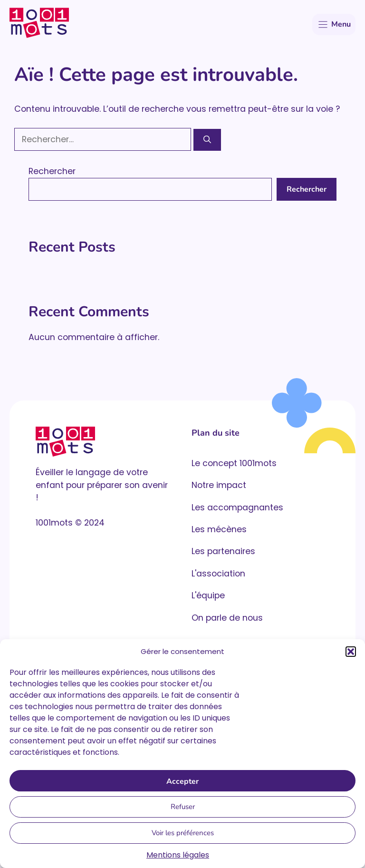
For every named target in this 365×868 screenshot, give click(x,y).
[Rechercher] (207, 140)
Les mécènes (219, 529)
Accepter (182, 781)
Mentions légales (178, 855)
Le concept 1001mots (234, 463)
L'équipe (208, 595)
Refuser (183, 807)
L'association (218, 574)
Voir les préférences (183, 833)
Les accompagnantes (237, 507)
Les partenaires (223, 551)
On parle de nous (227, 618)
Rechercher (52, 171)
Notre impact (219, 485)
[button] (351, 652)
